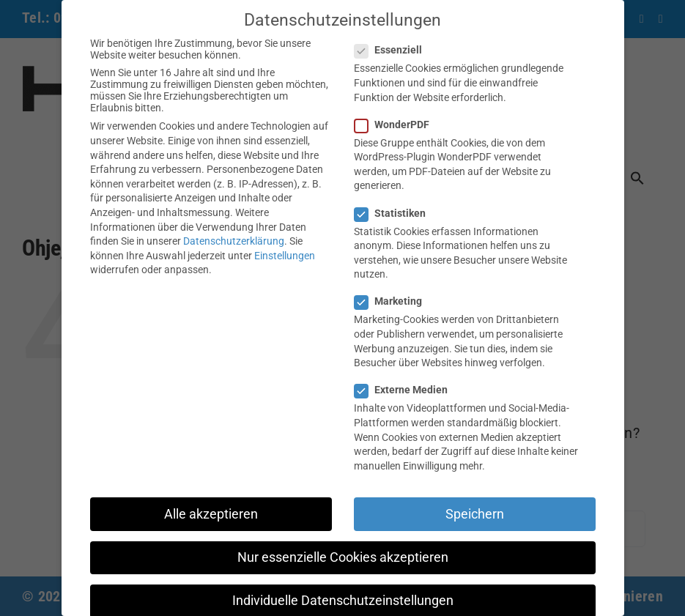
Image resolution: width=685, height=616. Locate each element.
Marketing (394, 301)
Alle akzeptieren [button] (211, 514)
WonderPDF (398, 125)
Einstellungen (285, 256)
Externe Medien (407, 390)
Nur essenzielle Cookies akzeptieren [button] (343, 557)
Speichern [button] (475, 514)
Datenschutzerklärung (234, 241)
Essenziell (394, 50)
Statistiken (396, 213)
